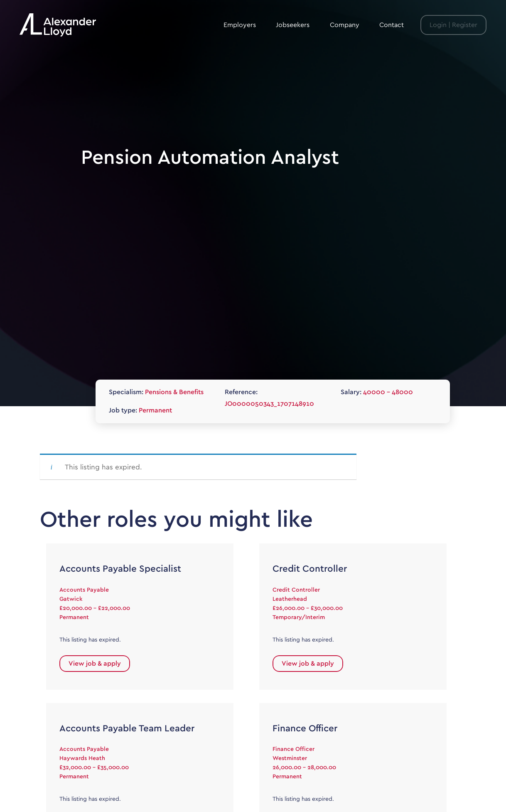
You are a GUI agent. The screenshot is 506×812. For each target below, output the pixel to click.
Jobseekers (293, 25)
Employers (240, 25)
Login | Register (453, 25)
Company (345, 25)
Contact (392, 25)
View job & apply (95, 664)
